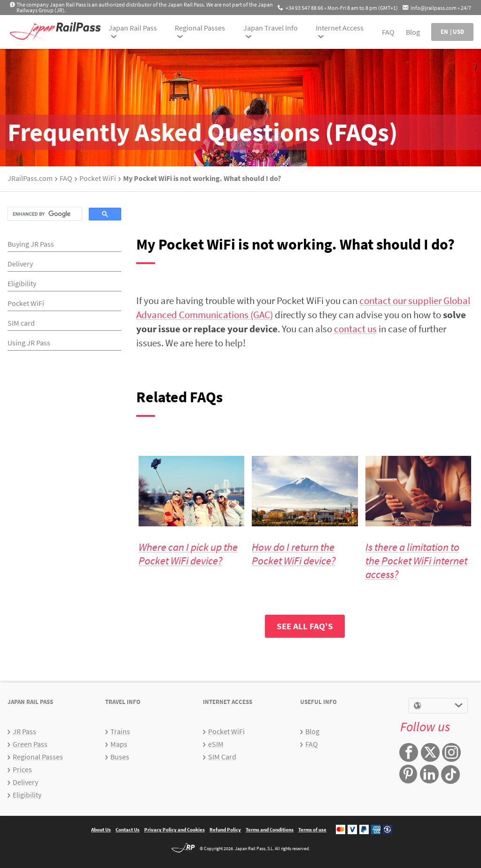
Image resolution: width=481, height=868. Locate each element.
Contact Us (128, 829)
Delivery (20, 264)
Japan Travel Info (271, 28)
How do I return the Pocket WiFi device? (294, 554)
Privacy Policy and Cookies (175, 829)
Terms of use (312, 829)
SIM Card (222, 757)
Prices (22, 769)
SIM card (21, 323)
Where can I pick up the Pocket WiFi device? (188, 554)
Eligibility (22, 283)
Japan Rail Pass (133, 28)
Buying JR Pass (31, 244)
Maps (119, 744)
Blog (413, 32)
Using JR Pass (29, 343)
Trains (120, 731)
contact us (355, 329)
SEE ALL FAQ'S (305, 626)
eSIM (216, 744)
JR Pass (24, 731)
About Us (101, 829)
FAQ (388, 32)
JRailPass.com (30, 178)
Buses (120, 757)
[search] (44, 214)
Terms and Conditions (270, 829)
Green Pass (30, 744)
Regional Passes (200, 28)
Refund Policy (225, 829)
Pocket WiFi (98, 178)
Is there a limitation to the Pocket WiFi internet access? (416, 560)
